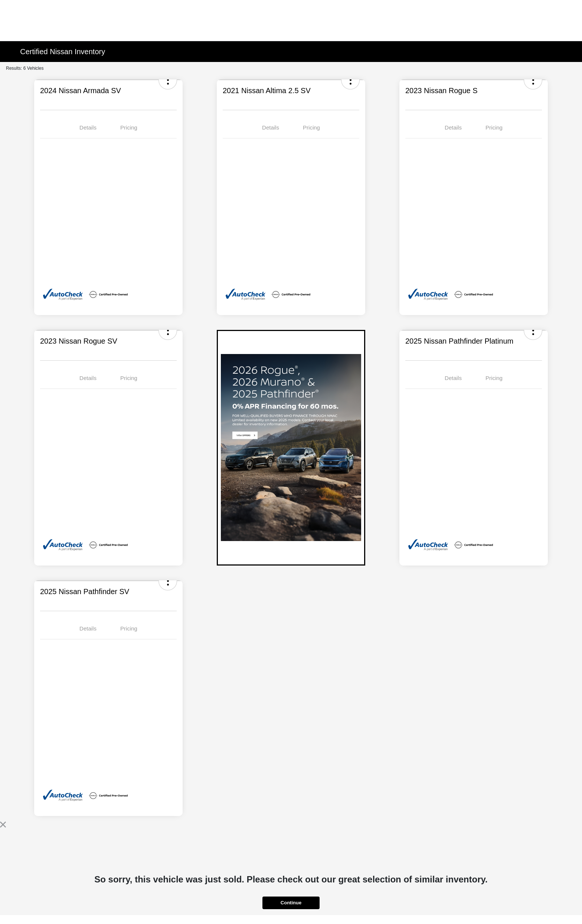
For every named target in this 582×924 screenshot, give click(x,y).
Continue (291, 903)
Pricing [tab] (129, 127)
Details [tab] (88, 127)
